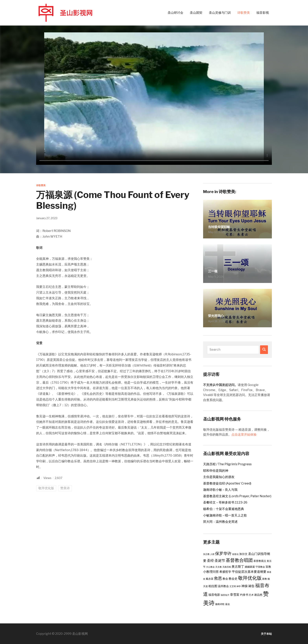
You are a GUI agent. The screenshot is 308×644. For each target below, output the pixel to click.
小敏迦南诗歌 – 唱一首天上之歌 (225, 515)
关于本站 (266, 634)
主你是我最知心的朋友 (219, 477)
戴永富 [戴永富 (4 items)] (210, 579)
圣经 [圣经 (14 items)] (210, 560)
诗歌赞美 (244, 13)
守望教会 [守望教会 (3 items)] (260, 567)
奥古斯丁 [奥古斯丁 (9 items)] (238, 566)
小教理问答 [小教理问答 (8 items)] (211, 572)
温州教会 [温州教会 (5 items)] (223, 586)
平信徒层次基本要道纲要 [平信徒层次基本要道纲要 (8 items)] (249, 572)
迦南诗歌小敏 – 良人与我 (220, 490)
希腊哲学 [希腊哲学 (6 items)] (225, 572)
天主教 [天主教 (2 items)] (219, 567)
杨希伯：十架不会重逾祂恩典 (224, 509)
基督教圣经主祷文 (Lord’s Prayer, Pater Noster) (237, 496)
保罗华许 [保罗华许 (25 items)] (223, 553)
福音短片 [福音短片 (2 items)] (225, 595)
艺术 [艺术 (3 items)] (251, 595)
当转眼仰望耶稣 (223, 226)
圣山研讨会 (175, 13)
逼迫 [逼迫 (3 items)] (227, 604)
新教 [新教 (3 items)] (265, 579)
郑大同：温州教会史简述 (220, 522)
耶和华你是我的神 (216, 471)
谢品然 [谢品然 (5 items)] (258, 595)
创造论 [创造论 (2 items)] (235, 554)
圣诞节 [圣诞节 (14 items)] (220, 560)
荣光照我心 (219, 315)
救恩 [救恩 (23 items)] (218, 578)
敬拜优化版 (46, 488)
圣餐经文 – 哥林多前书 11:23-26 (225, 502)
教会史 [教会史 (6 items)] (233, 579)
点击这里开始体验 (244, 435)
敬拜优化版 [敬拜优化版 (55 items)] (250, 578)
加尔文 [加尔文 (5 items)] (243, 554)
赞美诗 (65, 488)
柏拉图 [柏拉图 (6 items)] (213, 586)
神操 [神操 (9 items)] (245, 586)
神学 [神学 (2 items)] (239, 586)
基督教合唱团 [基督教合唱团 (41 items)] (239, 560)
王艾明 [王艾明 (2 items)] (233, 586)
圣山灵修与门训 (220, 13)
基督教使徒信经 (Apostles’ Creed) (227, 483)
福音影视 (263, 13)
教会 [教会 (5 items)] (225, 579)
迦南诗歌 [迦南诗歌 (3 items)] (220, 604)
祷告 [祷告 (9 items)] (251, 586)
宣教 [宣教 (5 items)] (268, 567)
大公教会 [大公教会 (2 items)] (210, 567)
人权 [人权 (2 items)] (212, 554)
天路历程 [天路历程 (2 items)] (227, 567)
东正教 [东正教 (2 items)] (206, 554)
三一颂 (214, 271)
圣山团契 (196, 13)
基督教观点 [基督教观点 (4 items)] (260, 561)
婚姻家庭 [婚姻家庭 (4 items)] (250, 567)
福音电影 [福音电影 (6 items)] (214, 595)
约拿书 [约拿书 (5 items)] (244, 595)
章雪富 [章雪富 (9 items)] (235, 595)
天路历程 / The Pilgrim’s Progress (227, 464)
